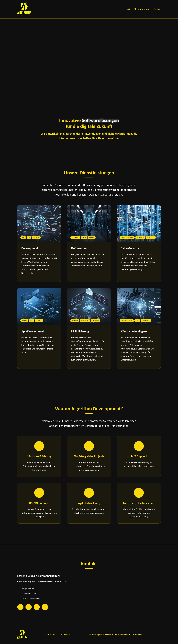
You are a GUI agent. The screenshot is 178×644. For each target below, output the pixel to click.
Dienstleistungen (142, 9)
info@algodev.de (28, 589)
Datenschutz (51, 634)
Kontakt (157, 9)
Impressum (66, 634)
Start (128, 9)
